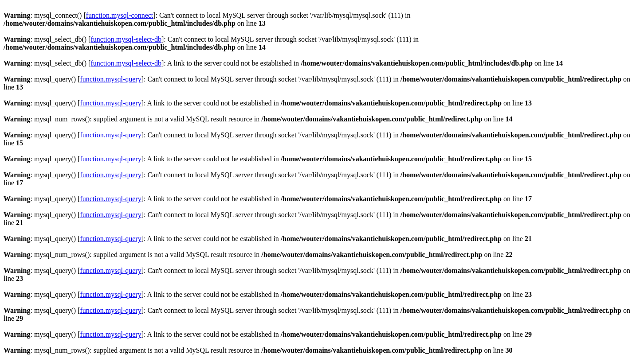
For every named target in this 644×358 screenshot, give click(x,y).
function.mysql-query (110, 79)
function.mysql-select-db (126, 39)
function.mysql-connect (120, 15)
